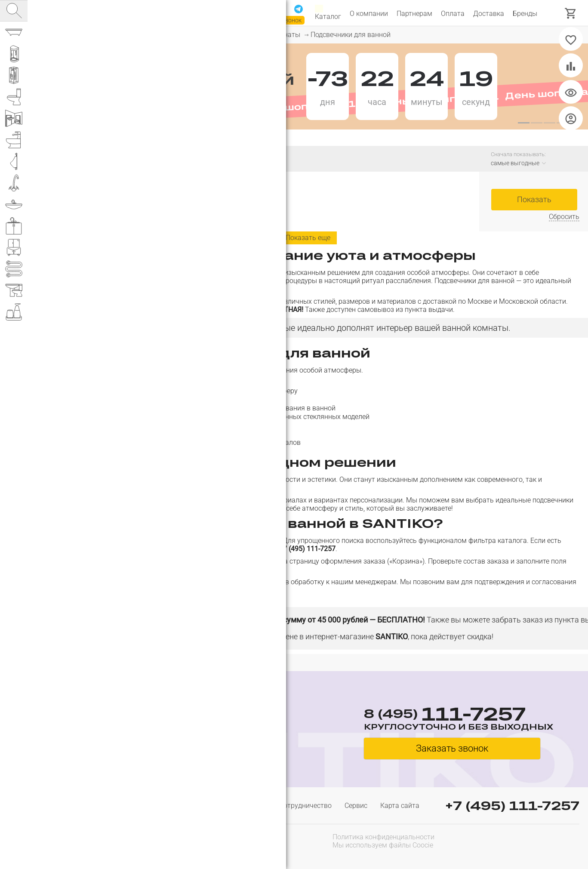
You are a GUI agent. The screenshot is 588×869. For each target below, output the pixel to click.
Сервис (356, 806)
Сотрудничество (305, 806)
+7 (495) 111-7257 (512, 806)
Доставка (489, 14)
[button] (523, 123)
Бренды (525, 14)
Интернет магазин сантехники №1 (126, 13)
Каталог (328, 14)
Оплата (453, 14)
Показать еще (308, 238)
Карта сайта (400, 806)
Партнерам (414, 14)
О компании (369, 14)
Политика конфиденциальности (383, 837)
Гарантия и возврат (234, 806)
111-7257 (208, 10)
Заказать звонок (278, 20)
